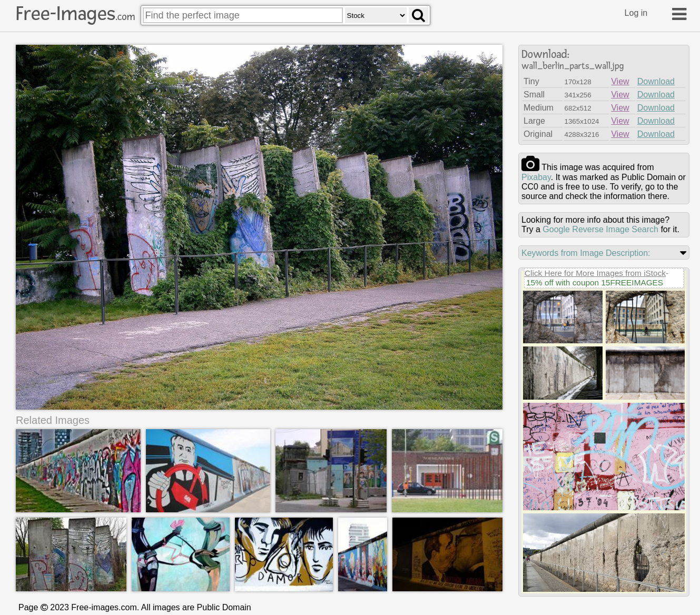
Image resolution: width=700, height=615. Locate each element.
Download (656, 81)
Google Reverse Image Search (600, 229)
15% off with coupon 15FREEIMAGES (595, 282)
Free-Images (75, 14)
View (620, 81)
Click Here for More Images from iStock (595, 273)
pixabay (536, 177)
